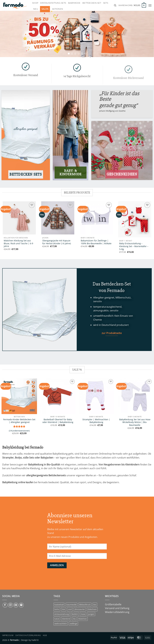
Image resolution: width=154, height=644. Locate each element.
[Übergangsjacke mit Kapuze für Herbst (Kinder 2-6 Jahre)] (58, 218)
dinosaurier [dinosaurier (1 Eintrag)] (80, 609)
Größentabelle (113, 604)
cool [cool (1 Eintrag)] (70, 609)
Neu (36, 9)
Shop (35, 3)
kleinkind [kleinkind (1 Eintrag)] (66, 619)
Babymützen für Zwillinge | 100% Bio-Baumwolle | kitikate (96, 242)
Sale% (45, 9)
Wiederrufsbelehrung (117, 612)
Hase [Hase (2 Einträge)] (83, 614)
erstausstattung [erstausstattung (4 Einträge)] (62, 614)
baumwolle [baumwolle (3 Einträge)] (71, 605)
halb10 (35, 640)
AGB (45, 635)
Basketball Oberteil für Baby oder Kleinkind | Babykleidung (58, 421)
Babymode (74, 3)
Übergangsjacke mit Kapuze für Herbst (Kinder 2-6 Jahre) (57, 242)
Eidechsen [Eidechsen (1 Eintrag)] (92, 609)
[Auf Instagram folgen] (10, 605)
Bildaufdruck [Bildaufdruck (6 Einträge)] (85, 605)
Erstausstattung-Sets (53, 3)
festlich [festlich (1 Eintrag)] (75, 614)
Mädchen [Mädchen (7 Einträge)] (83, 619)
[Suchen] (115, 5)
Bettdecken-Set (92, 3)
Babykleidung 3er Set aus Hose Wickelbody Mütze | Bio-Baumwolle (135, 422)
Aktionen (58, 9)
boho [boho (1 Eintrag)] (57, 609)
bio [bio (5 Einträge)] (95, 605)
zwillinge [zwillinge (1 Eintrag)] (73, 624)
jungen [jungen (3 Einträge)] (91, 614)
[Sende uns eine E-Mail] (16, 605)
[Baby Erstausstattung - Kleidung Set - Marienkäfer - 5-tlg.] (135, 219)
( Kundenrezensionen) (19, 431)
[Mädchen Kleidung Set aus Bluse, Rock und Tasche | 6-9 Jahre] (19, 218)
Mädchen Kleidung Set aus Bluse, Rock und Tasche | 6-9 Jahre (18, 243)
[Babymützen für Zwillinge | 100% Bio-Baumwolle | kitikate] (96, 218)
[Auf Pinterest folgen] (21, 605)
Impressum (8, 635)
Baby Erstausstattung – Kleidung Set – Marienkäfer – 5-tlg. (134, 246)
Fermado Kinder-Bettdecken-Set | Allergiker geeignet (19, 421)
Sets (106, 3)
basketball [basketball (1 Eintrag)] (59, 605)
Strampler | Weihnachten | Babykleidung (96, 421)
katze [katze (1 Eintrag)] (57, 619)
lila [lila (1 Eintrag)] (74, 619)
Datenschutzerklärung (28, 635)
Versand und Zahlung (117, 608)
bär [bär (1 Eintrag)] (64, 609)
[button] (132, 5)
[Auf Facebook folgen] (5, 605)
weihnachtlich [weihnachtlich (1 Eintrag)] (61, 624)
